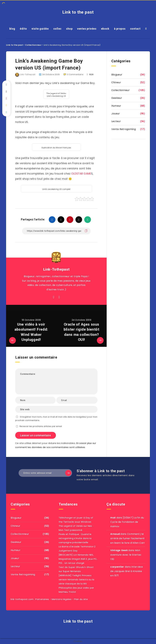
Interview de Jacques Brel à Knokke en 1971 (127, 571)
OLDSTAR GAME (81, 174)
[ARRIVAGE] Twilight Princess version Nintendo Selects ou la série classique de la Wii (76, 579)
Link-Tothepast (56, 269)
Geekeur (117, 98)
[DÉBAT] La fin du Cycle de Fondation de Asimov (127, 522)
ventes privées (87, 29)
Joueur (116, 114)
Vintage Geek (119, 550)
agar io (79, 630)
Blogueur (117, 75)
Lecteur (116, 121)
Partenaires (42, 599)
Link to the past (78, 12)
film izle (77, 630)
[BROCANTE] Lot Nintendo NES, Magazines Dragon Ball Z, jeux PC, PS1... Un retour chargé (78, 559)
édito (23, 29)
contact (135, 29)
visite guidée (40, 29)
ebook (105, 29)
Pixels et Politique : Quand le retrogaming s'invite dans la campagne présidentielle (75, 538)
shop (69, 29)
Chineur (116, 82)
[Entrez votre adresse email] (45, 473)
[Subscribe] (68, 473)
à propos (120, 29)
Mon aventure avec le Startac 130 (126, 555)
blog (12, 29)
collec (57, 29)
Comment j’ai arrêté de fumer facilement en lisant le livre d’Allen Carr (128, 538)
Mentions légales (62, 599)
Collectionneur (121, 90)
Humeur (116, 106)
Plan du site (81, 599)
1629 (90, 74)
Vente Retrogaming (124, 129)
